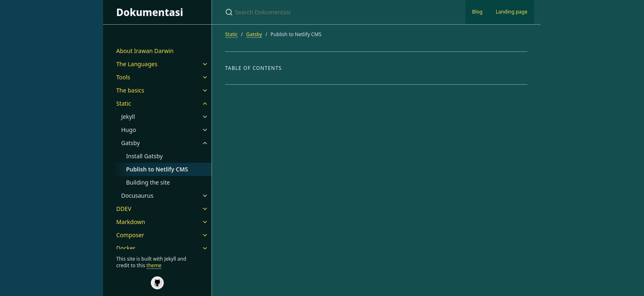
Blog (477, 12)
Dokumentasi (150, 12)
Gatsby (130, 143)
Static (124, 103)
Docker (126, 248)
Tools (123, 77)
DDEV (124, 209)
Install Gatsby (144, 156)
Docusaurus (137, 195)
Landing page (512, 12)
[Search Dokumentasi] (322, 12)
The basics (130, 90)
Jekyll (128, 117)
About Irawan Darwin (145, 51)
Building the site (148, 182)
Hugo (129, 130)
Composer (130, 235)
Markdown (131, 222)
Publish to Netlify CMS (157, 169)
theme (154, 265)
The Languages (137, 64)
